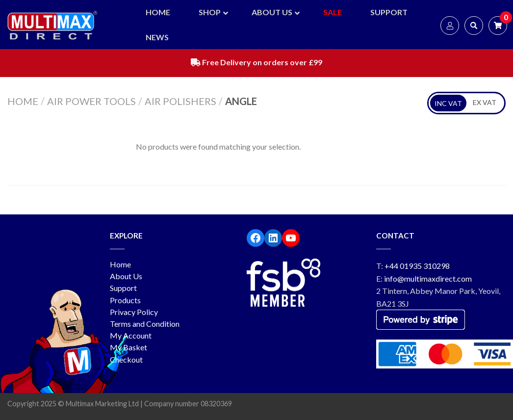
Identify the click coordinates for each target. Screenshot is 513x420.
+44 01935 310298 (417, 266)
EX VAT (485, 102)
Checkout (126, 359)
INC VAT (448, 103)
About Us (126, 276)
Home (23, 101)
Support (123, 288)
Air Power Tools (91, 101)
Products (125, 300)
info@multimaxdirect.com (428, 278)
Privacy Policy (134, 312)
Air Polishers (180, 101)
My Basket (128, 347)
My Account (131, 335)
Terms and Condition (145, 324)
